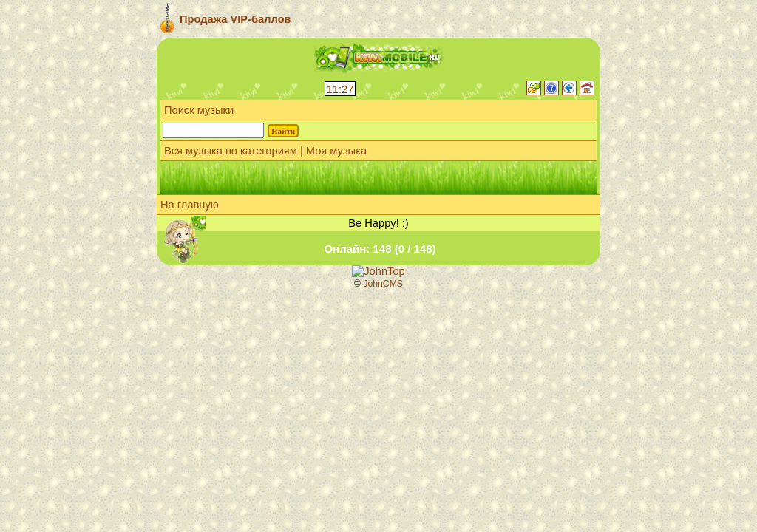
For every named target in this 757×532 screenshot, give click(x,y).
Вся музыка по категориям (231, 151)
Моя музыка (336, 151)
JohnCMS (383, 284)
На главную (190, 205)
